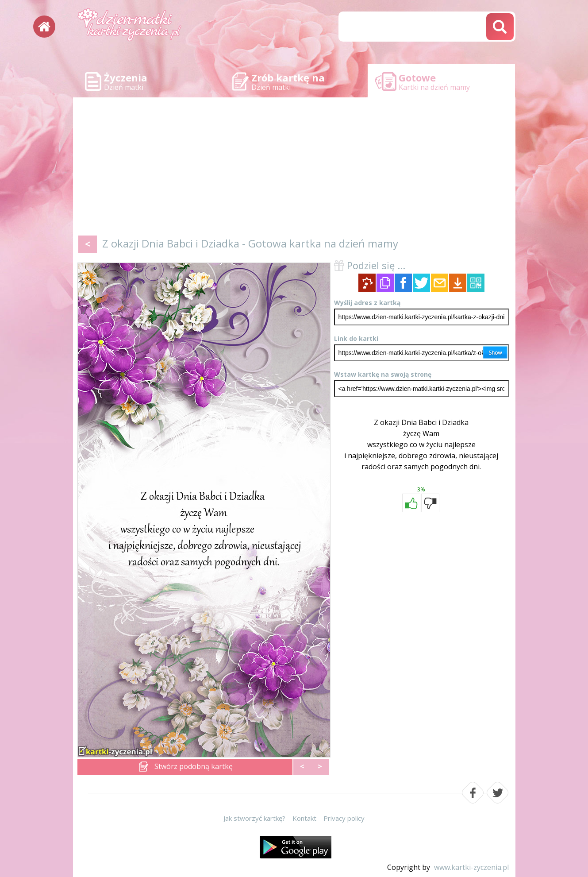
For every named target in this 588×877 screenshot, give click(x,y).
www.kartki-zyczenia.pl (471, 867)
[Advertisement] (294, 168)
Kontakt (304, 818)
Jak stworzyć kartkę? (254, 818)
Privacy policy (344, 818)
